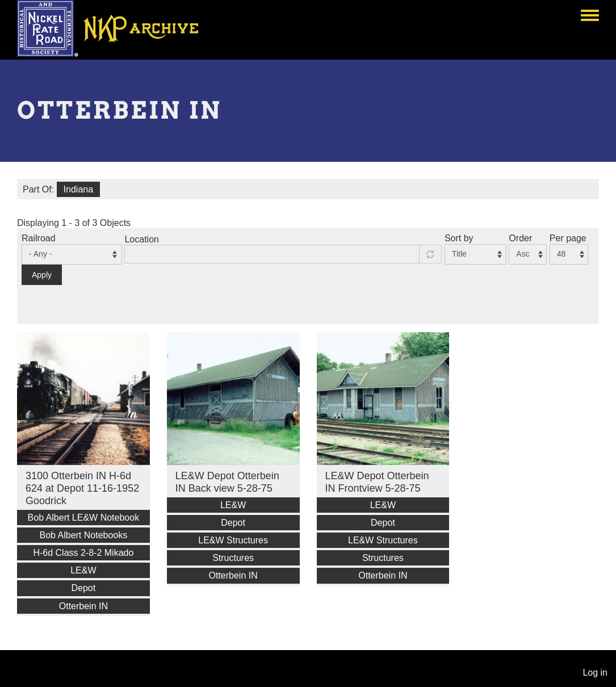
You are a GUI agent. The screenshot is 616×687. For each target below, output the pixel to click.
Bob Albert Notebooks (83, 535)
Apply (42, 275)
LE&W (83, 570)
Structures (233, 558)
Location (142, 239)
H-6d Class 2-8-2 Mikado (83, 553)
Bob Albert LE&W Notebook (84, 518)
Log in (595, 673)
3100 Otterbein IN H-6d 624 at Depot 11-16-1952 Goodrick (82, 488)
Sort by (459, 238)
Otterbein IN (83, 606)
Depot (84, 588)
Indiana (79, 189)
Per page (568, 238)
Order (520, 238)
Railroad (39, 238)
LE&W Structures (233, 540)
